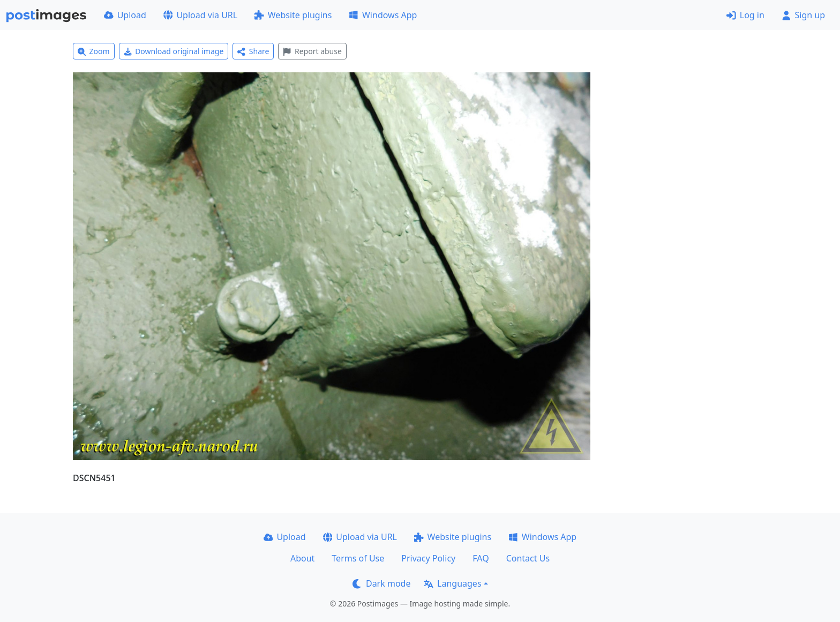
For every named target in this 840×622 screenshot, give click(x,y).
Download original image (174, 51)
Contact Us (528, 558)
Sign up (803, 15)
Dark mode (381, 583)
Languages (452, 583)
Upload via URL (200, 15)
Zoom (94, 51)
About (302, 558)
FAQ (481, 558)
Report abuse (312, 51)
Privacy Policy (428, 558)
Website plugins (293, 15)
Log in (745, 15)
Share (253, 51)
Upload (125, 15)
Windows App (383, 15)
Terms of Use (358, 558)
